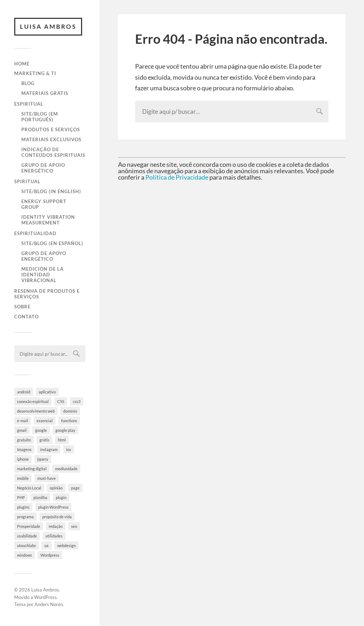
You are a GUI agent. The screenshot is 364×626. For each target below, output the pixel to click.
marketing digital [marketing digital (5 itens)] (32, 469)
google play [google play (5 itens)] (65, 430)
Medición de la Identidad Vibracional (42, 275)
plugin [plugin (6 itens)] (61, 497)
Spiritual (27, 181)
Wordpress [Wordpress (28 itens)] (50, 555)
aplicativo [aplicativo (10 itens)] (47, 392)
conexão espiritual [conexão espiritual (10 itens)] (33, 401)
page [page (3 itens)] (75, 488)
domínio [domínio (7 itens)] (70, 411)
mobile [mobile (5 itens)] (23, 478)
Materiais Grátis (45, 93)
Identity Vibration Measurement (48, 220)
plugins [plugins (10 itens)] (23, 507)
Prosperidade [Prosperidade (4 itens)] (29, 526)
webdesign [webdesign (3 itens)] (66, 545)
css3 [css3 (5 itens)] (77, 401)
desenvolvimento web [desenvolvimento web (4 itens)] (36, 411)
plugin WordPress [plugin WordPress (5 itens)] (53, 507)
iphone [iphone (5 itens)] (23, 459)
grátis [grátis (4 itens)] (44, 440)
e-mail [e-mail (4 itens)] (23, 421)
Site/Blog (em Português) (40, 117)
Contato (26, 317)
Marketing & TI (35, 73)
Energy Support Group (44, 204)
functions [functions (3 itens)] (69, 421)
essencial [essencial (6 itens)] (45, 421)
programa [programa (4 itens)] (25, 517)
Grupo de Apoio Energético (43, 168)
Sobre (22, 307)
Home (22, 64)
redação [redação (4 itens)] (56, 526)
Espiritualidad (35, 233)
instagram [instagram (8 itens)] (49, 449)
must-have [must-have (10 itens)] (47, 478)
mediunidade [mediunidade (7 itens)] (66, 469)
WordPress (45, 597)
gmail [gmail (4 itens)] (22, 430)
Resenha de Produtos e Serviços (47, 294)
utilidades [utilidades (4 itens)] (54, 536)
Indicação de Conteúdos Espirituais (53, 152)
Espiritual (29, 104)
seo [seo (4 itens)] (74, 526)
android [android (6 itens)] (24, 392)
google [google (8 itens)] (41, 430)
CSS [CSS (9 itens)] (61, 401)
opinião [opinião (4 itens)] (56, 488)
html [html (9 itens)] (62, 440)
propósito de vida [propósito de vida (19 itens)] (57, 517)
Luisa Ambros (48, 26)
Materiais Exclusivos (51, 139)
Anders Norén (49, 604)
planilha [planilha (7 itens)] (40, 497)
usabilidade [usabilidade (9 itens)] (27, 536)
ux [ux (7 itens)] (47, 545)
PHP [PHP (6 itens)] (21, 497)
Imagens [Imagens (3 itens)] (24, 449)
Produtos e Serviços (51, 129)
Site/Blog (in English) (51, 191)
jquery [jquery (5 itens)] (43, 459)
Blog (28, 83)
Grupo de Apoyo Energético (44, 256)
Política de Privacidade (177, 177)
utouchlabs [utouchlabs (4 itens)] (26, 545)
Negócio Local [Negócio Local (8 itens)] (29, 488)
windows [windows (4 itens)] (25, 555)
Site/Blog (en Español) (52, 243)
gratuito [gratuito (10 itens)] (24, 440)
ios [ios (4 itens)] (69, 449)
